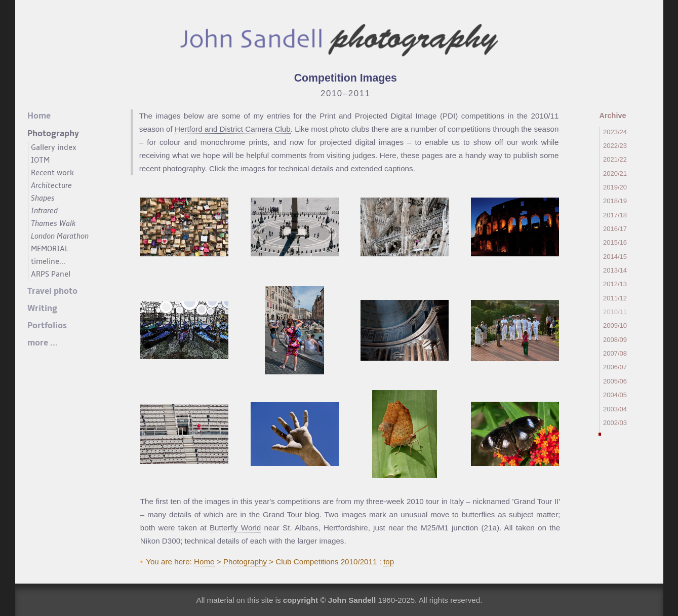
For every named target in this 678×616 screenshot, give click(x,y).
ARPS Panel (51, 274)
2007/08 (615, 353)
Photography (245, 562)
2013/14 (615, 270)
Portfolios (47, 326)
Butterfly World (235, 528)
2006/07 (615, 367)
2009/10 (615, 325)
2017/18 (615, 215)
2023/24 (615, 132)
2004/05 (615, 395)
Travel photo (52, 291)
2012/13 (615, 284)
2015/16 (615, 242)
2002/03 (615, 423)
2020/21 (615, 174)
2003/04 (615, 409)
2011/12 (615, 298)
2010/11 (615, 312)
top (389, 562)
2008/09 (615, 340)
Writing (42, 309)
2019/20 (615, 187)
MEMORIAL (50, 249)
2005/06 (615, 381)
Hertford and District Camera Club (233, 129)
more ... (43, 343)
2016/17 (615, 229)
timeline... (48, 261)
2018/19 (615, 201)
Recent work (52, 173)
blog (312, 514)
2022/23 (615, 146)
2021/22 (615, 159)
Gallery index (54, 147)
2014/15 (615, 257)
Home (204, 562)
